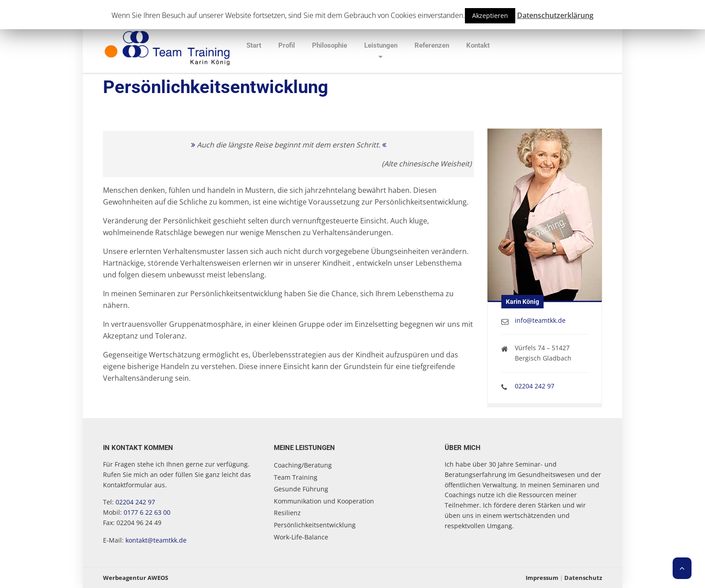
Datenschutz (583, 578)
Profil (287, 45)
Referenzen (432, 45)
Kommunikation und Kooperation (324, 501)
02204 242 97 (535, 386)
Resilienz (287, 513)
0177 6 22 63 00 (147, 512)
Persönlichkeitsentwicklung (315, 525)
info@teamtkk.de (540, 320)
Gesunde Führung (301, 489)
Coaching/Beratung (303, 465)
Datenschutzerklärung (555, 15)
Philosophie (330, 45)
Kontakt (478, 45)
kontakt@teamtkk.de (156, 540)
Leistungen (381, 45)
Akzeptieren (490, 16)
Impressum (542, 578)
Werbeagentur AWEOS (136, 578)
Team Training (296, 477)
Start (254, 45)
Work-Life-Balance (301, 537)
